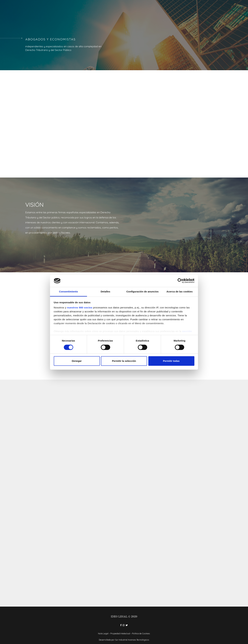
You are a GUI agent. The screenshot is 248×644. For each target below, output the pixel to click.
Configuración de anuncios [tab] (142, 292)
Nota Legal (103, 633)
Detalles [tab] (105, 292)
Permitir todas (171, 361)
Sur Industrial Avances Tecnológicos (132, 640)
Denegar (77, 361)
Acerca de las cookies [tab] (180, 292)
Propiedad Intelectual (120, 633)
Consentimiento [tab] (68, 292)
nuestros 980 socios (80, 307)
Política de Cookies (141, 633)
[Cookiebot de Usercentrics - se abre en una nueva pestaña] (180, 281)
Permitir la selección (124, 361)
